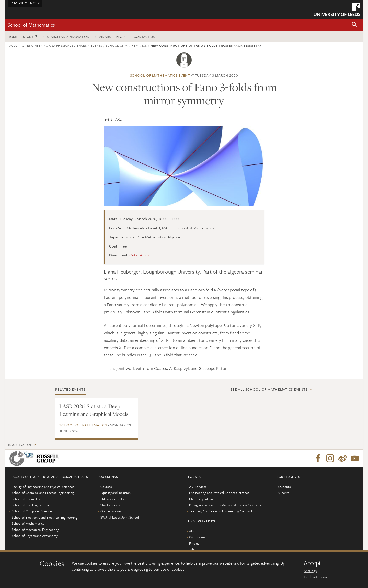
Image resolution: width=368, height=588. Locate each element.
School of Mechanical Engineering (36, 530)
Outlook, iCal (140, 255)
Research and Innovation (66, 36)
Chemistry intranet (203, 499)
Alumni (194, 531)
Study (28, 36)
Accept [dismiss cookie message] (312, 563)
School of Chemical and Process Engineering (43, 493)
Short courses (110, 505)
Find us (194, 543)
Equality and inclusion (116, 493)
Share (116, 119)
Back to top (20, 445)
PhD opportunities (113, 499)
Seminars (103, 36)
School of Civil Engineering (31, 505)
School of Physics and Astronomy (35, 536)
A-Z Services (198, 487)
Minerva (284, 493)
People (122, 36)
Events (96, 45)
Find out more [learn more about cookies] (316, 577)
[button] (354, 25)
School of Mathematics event (160, 75)
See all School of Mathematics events (269, 389)
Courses (106, 487)
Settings (310, 571)
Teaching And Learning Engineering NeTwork (221, 511)
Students (284, 487)
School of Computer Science (32, 511)
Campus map (198, 537)
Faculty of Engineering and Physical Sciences (47, 45)
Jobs (192, 549)
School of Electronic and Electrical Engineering (45, 517)
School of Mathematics (31, 25)
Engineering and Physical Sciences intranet (219, 493)
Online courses (111, 511)
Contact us (144, 36)
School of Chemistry (26, 499)
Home (13, 36)
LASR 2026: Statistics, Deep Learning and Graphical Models (94, 410)
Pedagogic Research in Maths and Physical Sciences (225, 505)
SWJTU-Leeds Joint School (120, 517)
